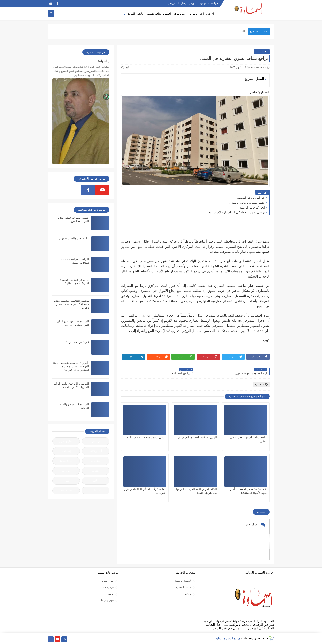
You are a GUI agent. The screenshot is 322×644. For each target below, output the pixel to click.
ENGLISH (66, 490)
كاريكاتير (96, 490)
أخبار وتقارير (196, 14)
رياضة (141, 14)
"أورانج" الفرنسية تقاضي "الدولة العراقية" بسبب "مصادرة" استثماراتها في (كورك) (71, 366)
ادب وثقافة (109, 587)
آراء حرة (96, 441)
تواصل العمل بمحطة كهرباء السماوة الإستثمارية (237, 213)
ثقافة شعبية (154, 14)
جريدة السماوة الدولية (228, 639)
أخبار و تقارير (66, 441)
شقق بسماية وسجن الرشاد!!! (247, 203)
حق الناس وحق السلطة (251, 198)
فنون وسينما (108, 600)
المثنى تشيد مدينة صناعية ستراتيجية (145, 437)
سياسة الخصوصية (209, 3)
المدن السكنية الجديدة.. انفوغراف (197, 437)
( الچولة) (104, 61)
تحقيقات (96, 461)
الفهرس (193, 3)
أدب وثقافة (180, 14)
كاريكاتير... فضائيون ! (77, 342)
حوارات (66, 471)
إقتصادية (262, 51)
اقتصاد (167, 14)
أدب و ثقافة (96, 451)
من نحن (171, 3)
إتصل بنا (182, 3)
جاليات (96, 471)
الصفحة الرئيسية (183, 581)
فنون (66, 481)
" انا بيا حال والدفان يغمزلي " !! (72, 238)
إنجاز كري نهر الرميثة (252, 208)
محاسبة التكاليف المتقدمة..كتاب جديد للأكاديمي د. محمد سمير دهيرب (71, 304)
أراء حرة (211, 14)
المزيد (131, 14)
